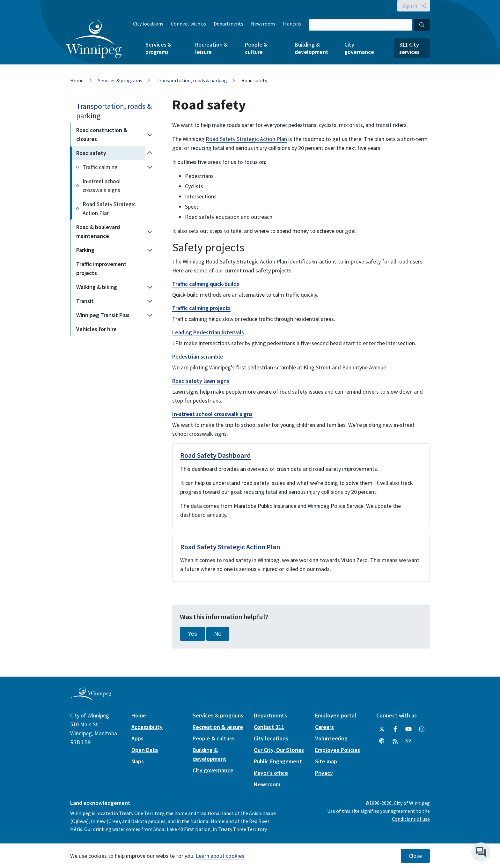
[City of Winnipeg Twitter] (382, 729)
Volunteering (331, 738)
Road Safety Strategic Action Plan (109, 208)
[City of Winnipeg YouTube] (408, 729)
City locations (148, 24)
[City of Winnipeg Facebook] (395, 729)
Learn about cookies (220, 856)
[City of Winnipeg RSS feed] (395, 741)
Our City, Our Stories (279, 750)
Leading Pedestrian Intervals (208, 332)
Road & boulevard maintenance (98, 231)
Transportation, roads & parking (192, 80)
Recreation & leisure (211, 48)
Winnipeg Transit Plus (103, 315)
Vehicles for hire (96, 329)
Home (77, 80)
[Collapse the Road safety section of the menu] (150, 153)
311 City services (409, 48)
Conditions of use (411, 819)
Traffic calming (100, 167)
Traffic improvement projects (101, 268)
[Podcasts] (382, 741)
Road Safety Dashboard (216, 455)
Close (415, 856)
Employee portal (336, 715)
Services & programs (158, 48)
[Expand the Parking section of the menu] (150, 250)
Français (292, 24)
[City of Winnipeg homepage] (91, 698)
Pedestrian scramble (198, 356)
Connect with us (188, 24)
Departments (228, 24)
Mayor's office (271, 773)
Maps (138, 761)
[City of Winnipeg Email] (408, 741)
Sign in (410, 6)
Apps (137, 738)
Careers (324, 727)
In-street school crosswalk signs (102, 185)
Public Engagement (278, 761)
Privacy (324, 773)
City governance (359, 48)
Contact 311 (269, 727)
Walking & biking (97, 287)
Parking (85, 250)
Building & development (312, 48)
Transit (85, 301)
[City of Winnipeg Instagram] (422, 729)
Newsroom (263, 24)
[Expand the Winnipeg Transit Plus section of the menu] (150, 315)
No (218, 634)
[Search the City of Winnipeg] (360, 25)
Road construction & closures (102, 134)
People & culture (256, 48)
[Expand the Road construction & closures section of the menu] (150, 135)
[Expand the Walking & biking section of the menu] (150, 287)
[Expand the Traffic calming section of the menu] (150, 167)
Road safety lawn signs (201, 381)
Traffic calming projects (201, 308)
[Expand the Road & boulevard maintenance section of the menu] (150, 232)
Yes (192, 634)
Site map (326, 761)
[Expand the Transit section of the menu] (150, 301)
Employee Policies (338, 750)
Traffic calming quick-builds (206, 284)
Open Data (145, 750)
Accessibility (147, 727)
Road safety (91, 153)
